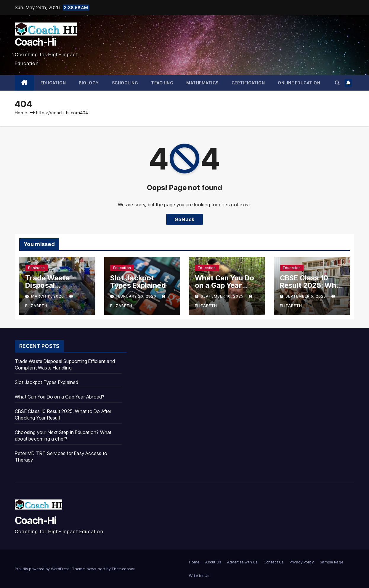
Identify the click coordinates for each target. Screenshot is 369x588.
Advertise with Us (242, 562)
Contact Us (274, 562)
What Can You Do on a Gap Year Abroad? (225, 285)
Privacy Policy (302, 562)
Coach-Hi (35, 42)
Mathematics (202, 83)
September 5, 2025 (306, 296)
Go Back (184, 219)
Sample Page (332, 562)
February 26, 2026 (137, 296)
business (36, 268)
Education (53, 83)
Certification (248, 83)
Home (21, 113)
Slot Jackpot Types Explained (138, 282)
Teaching (162, 83)
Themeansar (123, 569)
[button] (337, 83)
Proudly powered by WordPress (43, 569)
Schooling (125, 83)
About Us (213, 562)
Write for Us (199, 576)
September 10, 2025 (223, 296)
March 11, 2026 (48, 296)
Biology (89, 83)
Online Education (299, 83)
